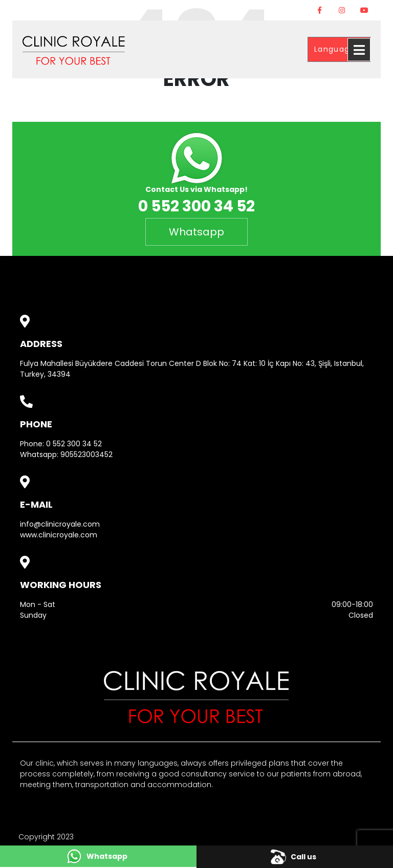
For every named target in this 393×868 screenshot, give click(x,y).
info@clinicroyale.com (60, 524)
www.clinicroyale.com (59, 535)
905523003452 (86, 454)
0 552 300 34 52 (74, 444)
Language (336, 49)
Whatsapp (196, 232)
